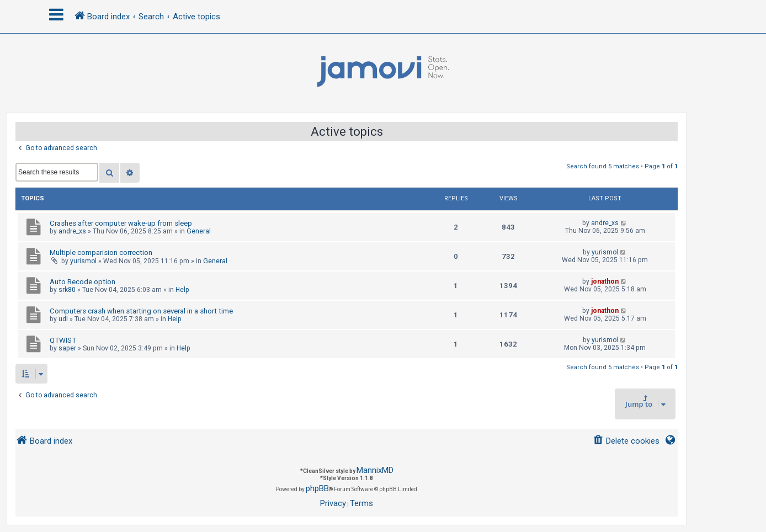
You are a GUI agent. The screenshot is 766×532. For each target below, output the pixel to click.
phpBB (317, 488)
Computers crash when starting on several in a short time (141, 311)
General (199, 231)
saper (67, 348)
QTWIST (63, 340)
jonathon (605, 281)
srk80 (67, 290)
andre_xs (72, 231)
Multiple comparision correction (101, 252)
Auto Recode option (83, 282)
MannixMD (375, 470)
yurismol (83, 261)
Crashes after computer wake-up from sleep (121, 223)
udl (63, 319)
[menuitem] (626, 441)
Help (182, 290)
